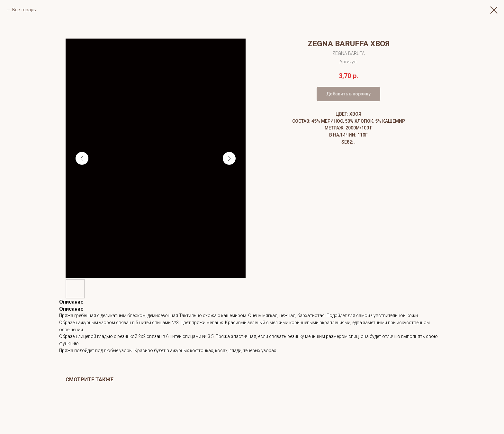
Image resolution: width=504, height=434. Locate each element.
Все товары (24, 10)
